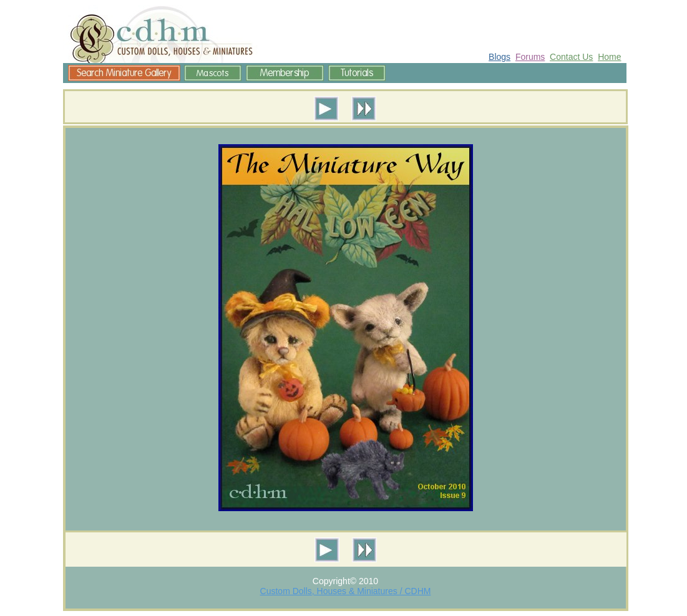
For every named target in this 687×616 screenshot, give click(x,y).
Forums (530, 57)
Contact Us (571, 57)
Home (609, 57)
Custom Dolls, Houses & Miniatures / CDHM (346, 591)
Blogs (499, 57)
